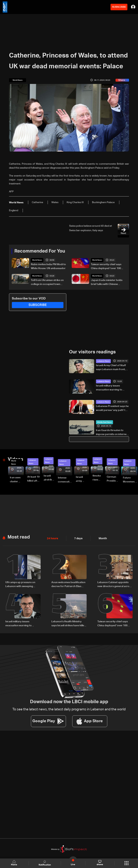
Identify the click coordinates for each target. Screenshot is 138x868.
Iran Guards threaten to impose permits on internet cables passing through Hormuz (112, 433)
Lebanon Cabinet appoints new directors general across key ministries (115, 584)
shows (100, 863)
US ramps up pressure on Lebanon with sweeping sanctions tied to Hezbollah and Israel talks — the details (22, 584)
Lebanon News (103, 361)
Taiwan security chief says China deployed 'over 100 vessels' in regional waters (106, 267)
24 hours (52, 538)
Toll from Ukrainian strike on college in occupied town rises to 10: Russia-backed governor (47, 283)
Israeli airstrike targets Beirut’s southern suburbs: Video (49, 478)
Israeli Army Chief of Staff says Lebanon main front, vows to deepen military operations (111, 368)
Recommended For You (40, 251)
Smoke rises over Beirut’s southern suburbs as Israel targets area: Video (98, 478)
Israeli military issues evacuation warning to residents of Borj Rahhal (110, 388)
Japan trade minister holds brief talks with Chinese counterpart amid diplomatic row (108, 283)
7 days (77, 538)
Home (14, 863)
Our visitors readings (92, 352)
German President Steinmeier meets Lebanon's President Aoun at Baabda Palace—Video (113, 479)
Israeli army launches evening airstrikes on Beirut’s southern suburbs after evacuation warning (82, 479)
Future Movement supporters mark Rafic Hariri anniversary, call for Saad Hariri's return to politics (130, 480)
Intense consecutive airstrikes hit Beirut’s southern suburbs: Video (65, 480)
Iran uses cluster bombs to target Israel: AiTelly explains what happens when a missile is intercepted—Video (17, 480)
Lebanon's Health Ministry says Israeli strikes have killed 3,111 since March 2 (69, 623)
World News (37, 260)
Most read (19, 537)
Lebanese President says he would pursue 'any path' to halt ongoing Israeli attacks (112, 408)
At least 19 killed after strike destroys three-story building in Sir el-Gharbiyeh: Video (34, 479)
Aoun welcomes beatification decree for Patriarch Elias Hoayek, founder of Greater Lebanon (68, 584)
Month (101, 538)
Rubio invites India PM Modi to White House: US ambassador (48, 266)
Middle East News (104, 422)
